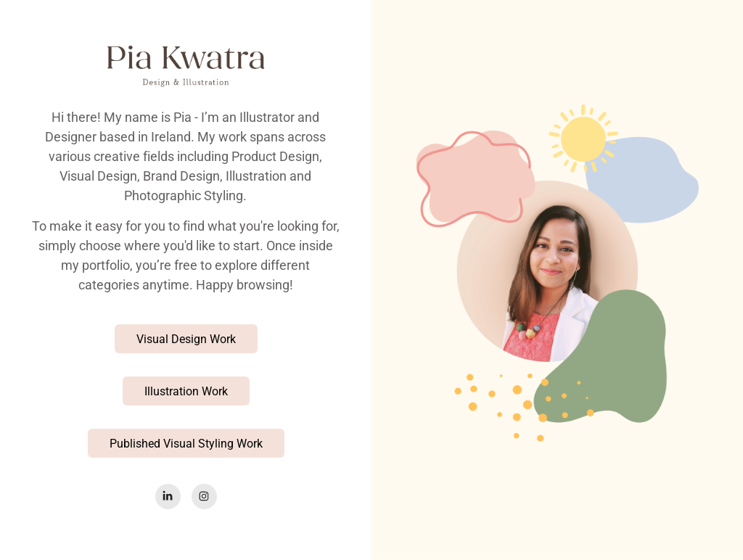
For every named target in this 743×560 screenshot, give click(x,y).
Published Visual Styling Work (186, 443)
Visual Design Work (186, 338)
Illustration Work (186, 391)
